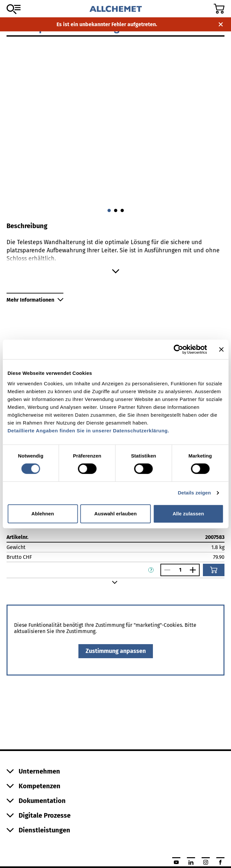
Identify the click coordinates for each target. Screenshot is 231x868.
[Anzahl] (180, 570)
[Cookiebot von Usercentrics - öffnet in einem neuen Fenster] (178, 349)
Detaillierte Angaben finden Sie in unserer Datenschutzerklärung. (88, 431)
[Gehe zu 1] (116, 210)
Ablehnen (43, 514)
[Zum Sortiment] (14, 9)
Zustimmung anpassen (116, 651)
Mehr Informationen (35, 300)
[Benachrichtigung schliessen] (221, 24)
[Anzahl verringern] (166, 570)
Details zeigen (194, 493)
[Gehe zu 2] (122, 210)
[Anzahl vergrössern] (194, 570)
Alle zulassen (188, 514)
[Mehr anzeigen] (115, 271)
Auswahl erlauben (116, 514)
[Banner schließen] (221, 349)
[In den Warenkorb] (214, 570)
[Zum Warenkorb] (219, 9)
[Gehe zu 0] (109, 210)
